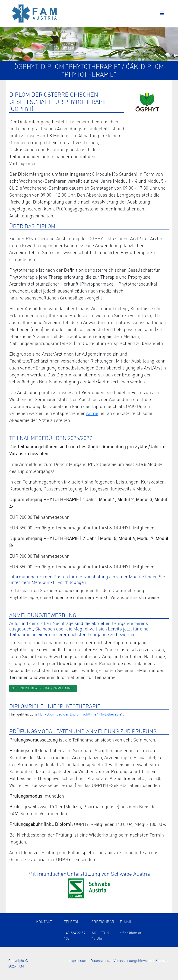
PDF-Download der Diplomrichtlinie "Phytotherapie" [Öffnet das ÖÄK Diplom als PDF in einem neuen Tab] (80, 714)
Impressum (78, 961)
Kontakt (161, 961)
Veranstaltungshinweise (133, 961)
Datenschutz (100, 961)
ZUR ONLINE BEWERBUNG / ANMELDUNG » (43, 688)
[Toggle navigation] (162, 13)
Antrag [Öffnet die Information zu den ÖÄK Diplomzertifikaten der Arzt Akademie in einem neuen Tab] (93, 413)
